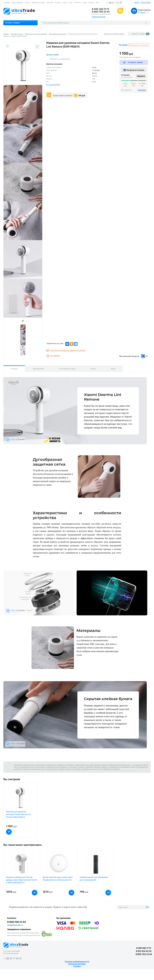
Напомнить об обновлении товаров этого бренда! (68, 350)
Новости (58, 2)
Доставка (7, 2)
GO (147, 907)
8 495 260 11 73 (100, 9)
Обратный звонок (99, 17)
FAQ (97, 2)
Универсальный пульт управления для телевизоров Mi (94, 879)
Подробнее (142, 90)
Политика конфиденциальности (77, 962)
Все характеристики (53, 84)
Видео (113, 369)
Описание (14, 369)
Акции (85, 2)
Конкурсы (77, 966)
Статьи (65, 2)
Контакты (78, 2)
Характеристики (38, 369)
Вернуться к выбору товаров (114, 34)
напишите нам (95, 769)
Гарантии (50, 2)
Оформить (141, 76)
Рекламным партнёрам (77, 964)
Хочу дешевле (55, 355)
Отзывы (93, 369)
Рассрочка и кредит (38, 2)
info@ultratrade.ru (15, 925)
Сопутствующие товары (67, 369)
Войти (137, 2)
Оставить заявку (133, 62)
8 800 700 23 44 (101, 12)
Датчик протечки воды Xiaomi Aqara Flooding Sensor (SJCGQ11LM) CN (58, 879)
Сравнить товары (140, 34)
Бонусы (91, 2)
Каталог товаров (13, 23)
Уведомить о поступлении (138, 45)
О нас (71, 2)
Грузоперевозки (17, 2)
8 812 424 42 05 (144, 951)
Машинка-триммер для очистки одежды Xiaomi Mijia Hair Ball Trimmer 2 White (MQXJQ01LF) (22, 880)
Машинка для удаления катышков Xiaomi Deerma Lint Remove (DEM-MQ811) (18, 814)
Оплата (27, 2)
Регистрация (146, 2)
